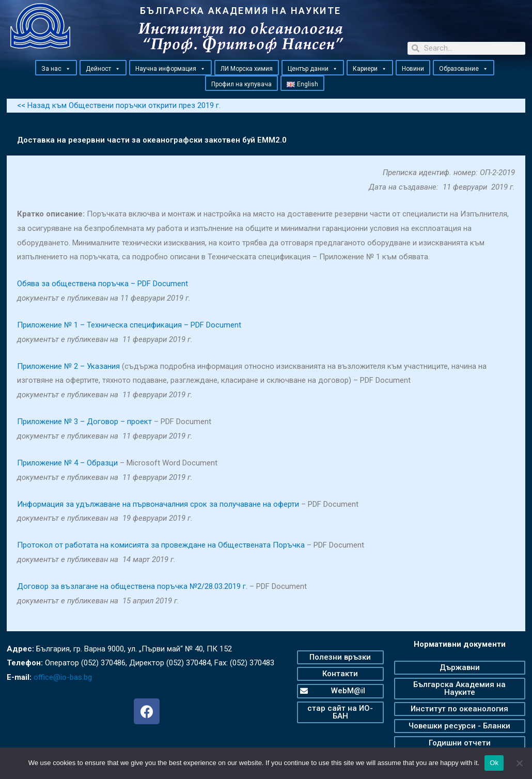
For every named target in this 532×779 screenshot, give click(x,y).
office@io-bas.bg (63, 677)
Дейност (103, 68)
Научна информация (170, 68)
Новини (413, 69)
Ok (494, 763)
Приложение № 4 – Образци (67, 463)
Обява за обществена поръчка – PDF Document (103, 284)
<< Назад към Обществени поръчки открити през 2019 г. (119, 105)
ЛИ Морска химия (247, 69)
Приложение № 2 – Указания (68, 366)
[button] (68, 69)
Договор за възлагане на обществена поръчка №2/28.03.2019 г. (132, 586)
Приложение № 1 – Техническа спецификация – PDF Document (129, 325)
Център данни (313, 68)
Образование (464, 68)
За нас (56, 68)
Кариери (370, 68)
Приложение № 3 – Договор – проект (84, 422)
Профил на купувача (241, 84)
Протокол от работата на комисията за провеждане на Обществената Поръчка (161, 545)
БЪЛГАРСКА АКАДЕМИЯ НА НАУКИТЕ (240, 11)
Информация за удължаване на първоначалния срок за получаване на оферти (158, 504)
